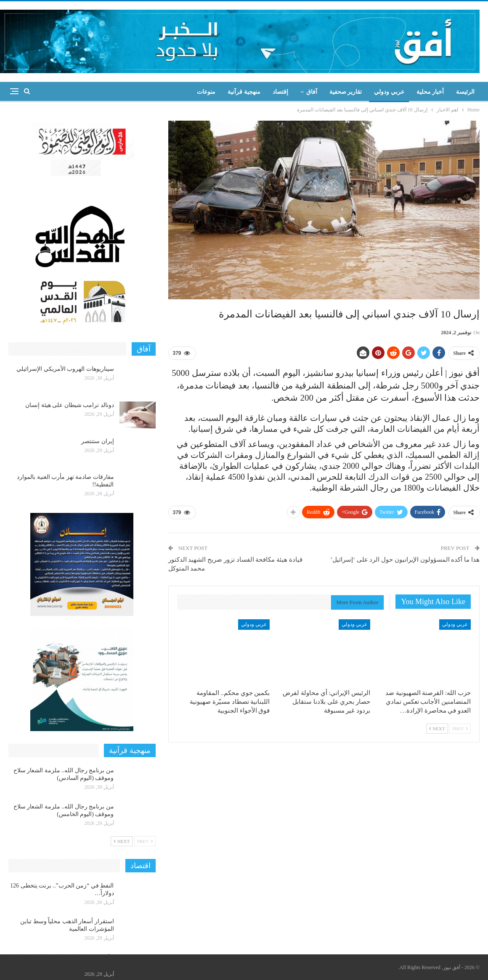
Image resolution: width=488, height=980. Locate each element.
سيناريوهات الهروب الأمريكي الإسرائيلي (65, 369)
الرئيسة (465, 92)
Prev (460, 729)
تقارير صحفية (346, 92)
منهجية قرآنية (244, 92)
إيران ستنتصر (98, 441)
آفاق (312, 92)
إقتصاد (280, 92)
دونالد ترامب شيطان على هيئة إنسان (70, 405)
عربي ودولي (389, 92)
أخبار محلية (430, 92)
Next (437, 729)
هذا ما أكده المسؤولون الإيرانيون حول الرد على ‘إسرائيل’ (405, 560)
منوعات (206, 92)
